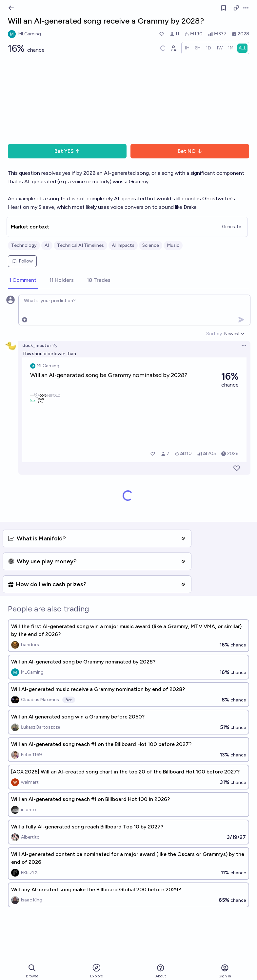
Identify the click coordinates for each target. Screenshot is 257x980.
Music (173, 245)
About (161, 971)
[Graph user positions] (173, 48)
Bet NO (190, 151)
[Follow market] (224, 8)
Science (151, 245)
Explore (97, 971)
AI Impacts (123, 245)
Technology (24, 245)
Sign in (225, 971)
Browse (32, 971)
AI (47, 245)
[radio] (187, 48)
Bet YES (67, 151)
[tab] (23, 281)
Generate (231, 227)
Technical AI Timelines (80, 245)
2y (55, 345)
